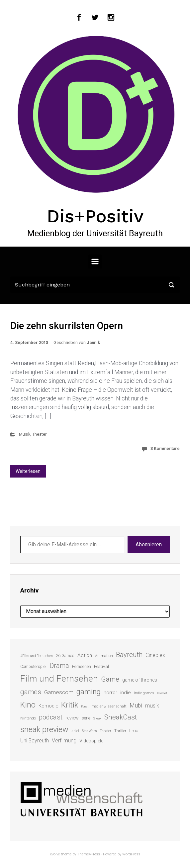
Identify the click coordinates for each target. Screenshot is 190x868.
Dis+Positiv (95, 216)
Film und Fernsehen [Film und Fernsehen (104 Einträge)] (59, 679)
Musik (25, 434)
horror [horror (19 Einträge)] (110, 693)
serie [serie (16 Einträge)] (86, 718)
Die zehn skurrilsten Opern (67, 326)
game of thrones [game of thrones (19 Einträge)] (140, 680)
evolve (55, 854)
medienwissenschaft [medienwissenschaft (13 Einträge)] (109, 706)
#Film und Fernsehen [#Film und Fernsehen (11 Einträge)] (37, 656)
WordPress (131, 854)
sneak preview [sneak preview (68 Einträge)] (44, 729)
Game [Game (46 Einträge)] (110, 679)
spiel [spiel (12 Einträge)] (75, 731)
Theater (39, 434)
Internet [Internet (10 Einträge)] (162, 693)
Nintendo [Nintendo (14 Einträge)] (28, 718)
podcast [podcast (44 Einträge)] (51, 717)
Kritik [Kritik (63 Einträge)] (70, 705)
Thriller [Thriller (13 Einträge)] (120, 731)
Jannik (93, 342)
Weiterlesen (28, 471)
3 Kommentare (165, 448)
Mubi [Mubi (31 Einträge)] (136, 705)
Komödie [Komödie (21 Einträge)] (48, 706)
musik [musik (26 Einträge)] (152, 706)
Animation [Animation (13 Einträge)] (104, 656)
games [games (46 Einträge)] (31, 692)
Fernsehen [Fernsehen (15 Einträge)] (82, 667)
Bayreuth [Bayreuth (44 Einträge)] (129, 655)
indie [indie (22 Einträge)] (126, 693)
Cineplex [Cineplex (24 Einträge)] (155, 655)
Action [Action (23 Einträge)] (85, 655)
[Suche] (95, 285)
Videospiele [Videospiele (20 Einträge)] (91, 741)
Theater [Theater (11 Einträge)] (106, 731)
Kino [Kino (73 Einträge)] (28, 705)
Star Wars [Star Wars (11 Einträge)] (90, 731)
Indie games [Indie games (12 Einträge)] (144, 693)
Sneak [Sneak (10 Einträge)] (97, 718)
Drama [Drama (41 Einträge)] (59, 666)
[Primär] (95, 262)
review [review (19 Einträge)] (72, 718)
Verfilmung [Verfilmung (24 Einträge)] (64, 741)
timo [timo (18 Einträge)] (134, 730)
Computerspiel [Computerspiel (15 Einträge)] (33, 667)
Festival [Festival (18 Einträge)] (101, 666)
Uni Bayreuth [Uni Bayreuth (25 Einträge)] (35, 741)
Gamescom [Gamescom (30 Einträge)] (59, 692)
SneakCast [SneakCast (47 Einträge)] (121, 717)
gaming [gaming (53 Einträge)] (89, 692)
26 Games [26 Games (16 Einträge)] (65, 655)
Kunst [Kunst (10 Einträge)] (85, 706)
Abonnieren (149, 544)
